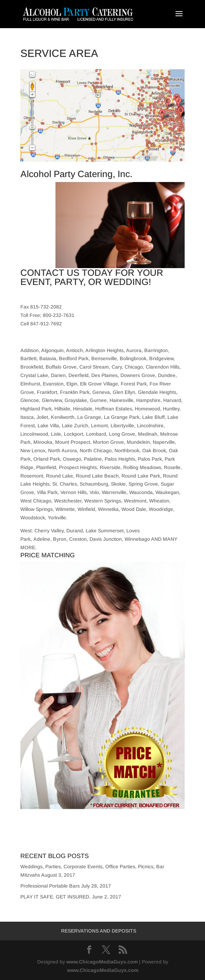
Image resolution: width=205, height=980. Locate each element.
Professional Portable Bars (50, 886)
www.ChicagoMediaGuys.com (102, 962)
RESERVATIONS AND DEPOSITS (99, 931)
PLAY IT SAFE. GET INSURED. (55, 897)
